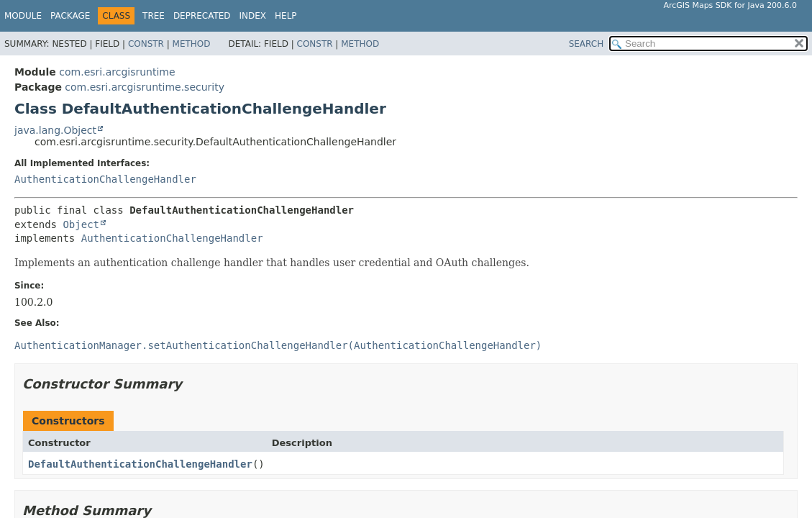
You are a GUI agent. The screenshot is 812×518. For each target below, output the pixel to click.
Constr (146, 44)
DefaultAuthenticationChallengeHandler (140, 464)
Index (253, 16)
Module (23, 16)
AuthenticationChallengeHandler (105, 179)
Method (192, 44)
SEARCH (587, 44)
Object (81, 224)
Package (70, 16)
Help (286, 16)
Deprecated (202, 16)
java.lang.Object (55, 130)
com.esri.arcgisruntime (117, 72)
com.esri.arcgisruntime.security (145, 87)
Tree (154, 16)
